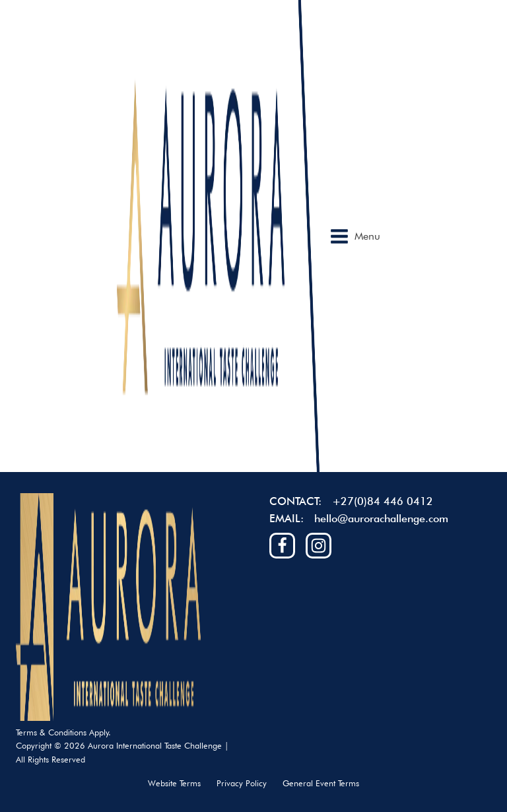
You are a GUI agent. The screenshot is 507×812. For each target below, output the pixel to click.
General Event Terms (321, 783)
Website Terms (174, 783)
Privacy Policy (242, 783)
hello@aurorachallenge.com (381, 518)
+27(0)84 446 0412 (383, 501)
